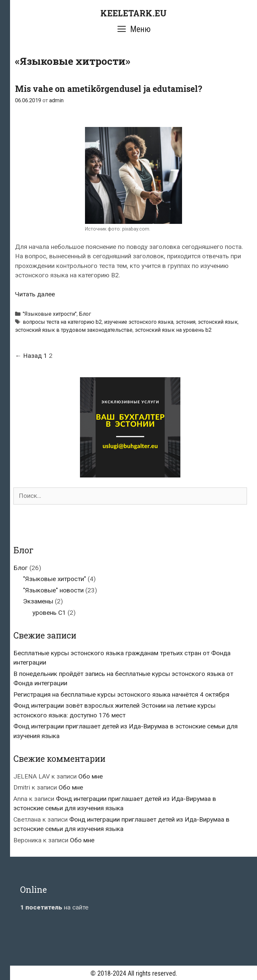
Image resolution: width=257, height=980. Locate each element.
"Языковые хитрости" (50, 314)
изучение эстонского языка (139, 322)
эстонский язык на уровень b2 (173, 330)
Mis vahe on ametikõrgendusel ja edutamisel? (109, 89)
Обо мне (91, 776)
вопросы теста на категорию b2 (62, 322)
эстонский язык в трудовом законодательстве (74, 330)
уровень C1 (49, 613)
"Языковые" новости (53, 590)
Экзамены (38, 601)
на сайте (54, 907)
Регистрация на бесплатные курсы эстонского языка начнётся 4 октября (121, 694)
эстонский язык (218, 322)
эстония (186, 322)
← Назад (28, 356)
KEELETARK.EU (134, 13)
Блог (85, 314)
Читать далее (35, 294)
